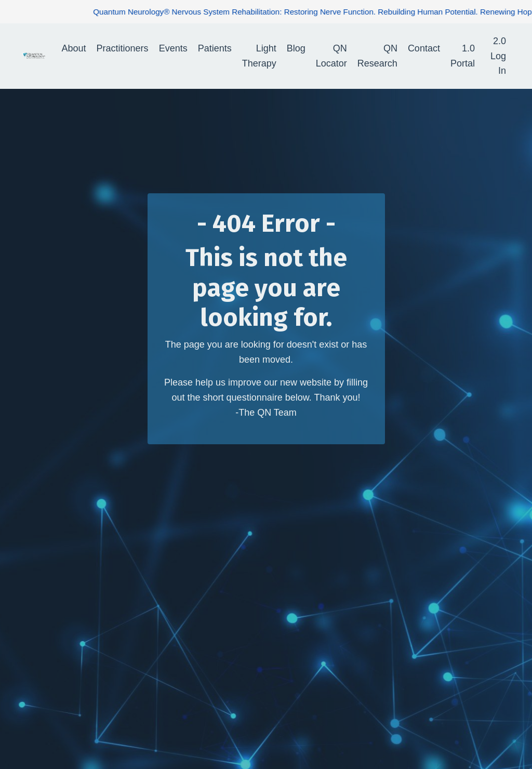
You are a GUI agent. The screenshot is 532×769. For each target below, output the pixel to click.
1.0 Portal (463, 56)
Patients (215, 48)
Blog (296, 48)
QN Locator (331, 56)
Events (173, 48)
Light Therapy (259, 56)
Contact (424, 48)
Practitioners (123, 48)
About (74, 48)
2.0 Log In (498, 56)
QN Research (377, 56)
